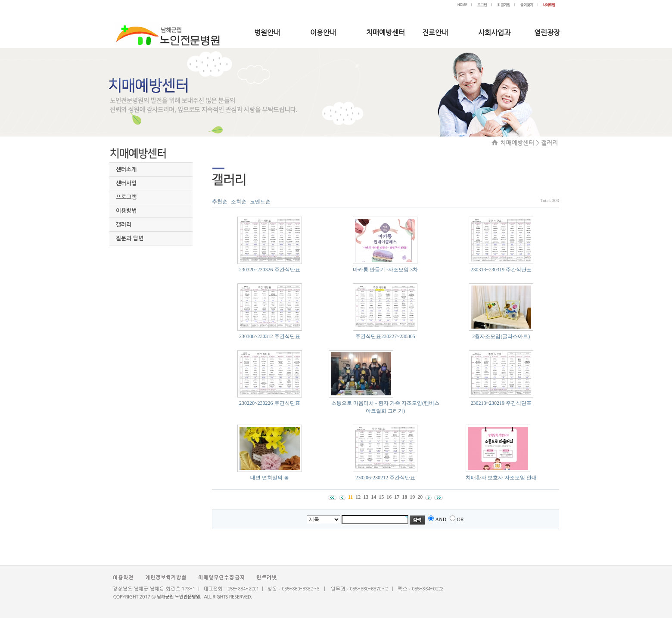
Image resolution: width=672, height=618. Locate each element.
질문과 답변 (130, 238)
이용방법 (126, 211)
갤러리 (124, 225)
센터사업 (126, 183)
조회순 (239, 202)
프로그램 (126, 197)
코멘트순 (260, 202)
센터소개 (126, 169)
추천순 (220, 202)
